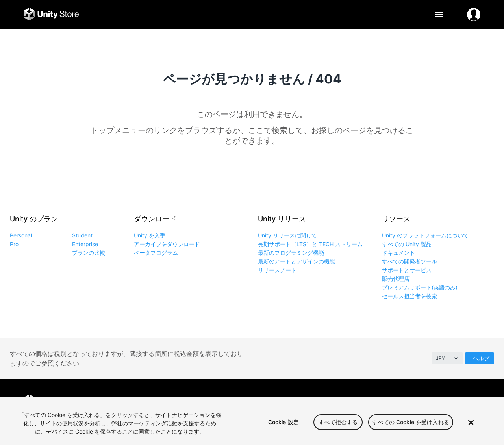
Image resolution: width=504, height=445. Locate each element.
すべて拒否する (338, 422)
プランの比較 (89, 253)
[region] (252, 421)
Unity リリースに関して (287, 235)
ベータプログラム (156, 253)
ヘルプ (481, 358)
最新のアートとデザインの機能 (296, 261)
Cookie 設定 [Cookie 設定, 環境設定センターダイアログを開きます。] (283, 422)
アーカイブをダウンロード (167, 244)
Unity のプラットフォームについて (425, 235)
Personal (21, 235)
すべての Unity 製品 (407, 244)
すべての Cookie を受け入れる (411, 422)
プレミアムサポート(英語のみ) (420, 287)
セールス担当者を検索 (409, 296)
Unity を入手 (150, 235)
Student (82, 235)
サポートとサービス (407, 270)
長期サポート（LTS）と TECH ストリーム (310, 244)
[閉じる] (471, 423)
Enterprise (85, 244)
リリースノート (277, 270)
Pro (14, 244)
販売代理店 (396, 279)
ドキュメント (398, 253)
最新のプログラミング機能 (291, 253)
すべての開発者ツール (409, 261)
